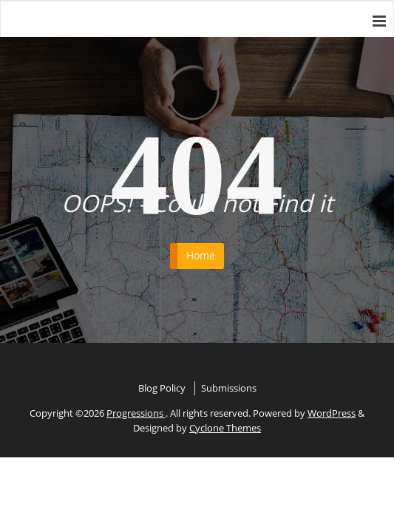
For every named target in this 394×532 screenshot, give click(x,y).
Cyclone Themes (225, 428)
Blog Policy (162, 388)
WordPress (332, 413)
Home (201, 255)
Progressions (136, 413)
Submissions (229, 388)
